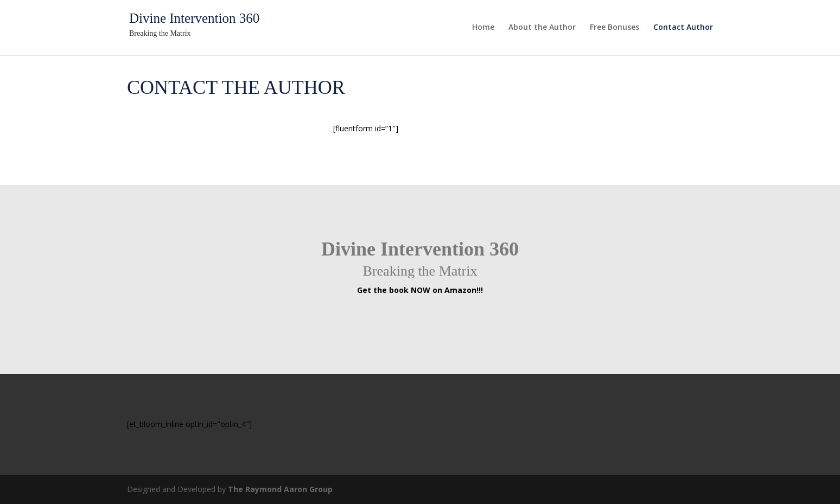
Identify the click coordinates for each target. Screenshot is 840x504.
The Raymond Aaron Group (280, 489)
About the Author (542, 28)
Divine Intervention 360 (194, 18)
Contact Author (683, 28)
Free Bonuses (615, 28)
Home (483, 28)
